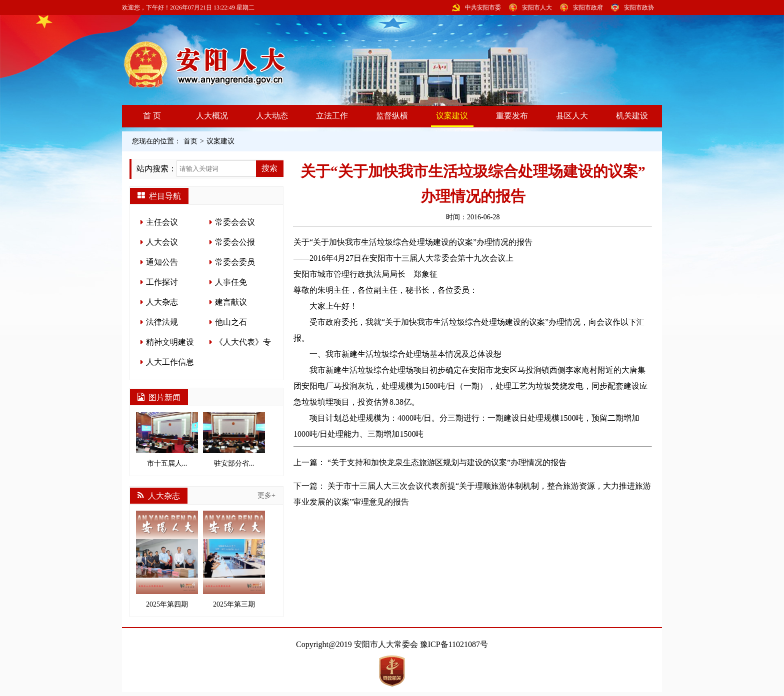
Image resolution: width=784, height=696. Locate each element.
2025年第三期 (234, 559)
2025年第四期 (167, 559)
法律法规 (162, 322)
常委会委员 (235, 262)
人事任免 (231, 282)
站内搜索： (156, 169)
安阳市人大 (537, 7)
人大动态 (272, 116)
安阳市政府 (588, 7)
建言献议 (231, 302)
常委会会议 (235, 222)
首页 (190, 141)
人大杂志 (162, 302)
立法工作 (332, 116)
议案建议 (452, 116)
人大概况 (212, 116)
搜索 (269, 168)
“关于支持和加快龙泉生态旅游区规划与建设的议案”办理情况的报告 (447, 462)
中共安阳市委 (483, 7)
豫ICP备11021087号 (454, 644)
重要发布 (512, 116)
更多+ (266, 495)
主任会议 (162, 222)
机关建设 (632, 116)
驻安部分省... (234, 440)
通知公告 (162, 262)
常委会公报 (235, 242)
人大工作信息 (170, 362)
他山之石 (231, 322)
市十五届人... (167, 440)
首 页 (152, 116)
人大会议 (162, 242)
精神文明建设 (170, 342)
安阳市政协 (639, 7)
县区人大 (572, 116)
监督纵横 (392, 116)
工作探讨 (162, 282)
